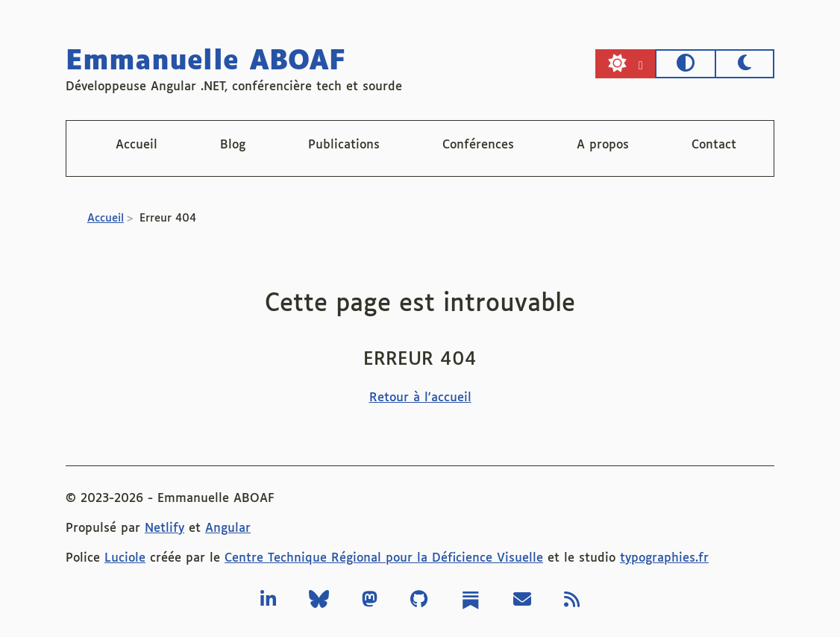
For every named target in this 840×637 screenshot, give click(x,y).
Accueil (137, 145)
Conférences (478, 145)
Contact (714, 145)
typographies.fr (664, 558)
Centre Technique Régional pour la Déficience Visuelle (384, 558)
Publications (344, 145)
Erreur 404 (168, 219)
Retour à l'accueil (420, 398)
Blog (233, 145)
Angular (228, 528)
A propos (603, 145)
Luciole (125, 558)
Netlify (164, 528)
